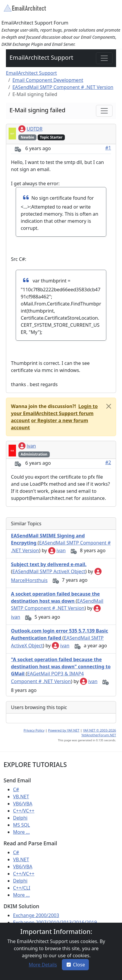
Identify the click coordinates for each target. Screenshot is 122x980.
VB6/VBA (23, 804)
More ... (21, 832)
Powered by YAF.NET (64, 730)
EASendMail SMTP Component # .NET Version (63, 87)
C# (16, 789)
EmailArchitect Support (41, 57)
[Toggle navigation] (104, 58)
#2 (108, 462)
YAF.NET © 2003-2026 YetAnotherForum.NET (99, 733)
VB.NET (21, 797)
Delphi (20, 818)
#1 (108, 148)
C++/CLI (22, 888)
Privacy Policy (34, 730)
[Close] (109, 406)
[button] (54, 413)
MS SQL (21, 825)
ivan (27, 446)
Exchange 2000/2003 (36, 915)
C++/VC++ (24, 811)
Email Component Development (48, 80)
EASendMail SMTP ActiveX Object (49, 571)
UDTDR (30, 129)
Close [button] (75, 965)
